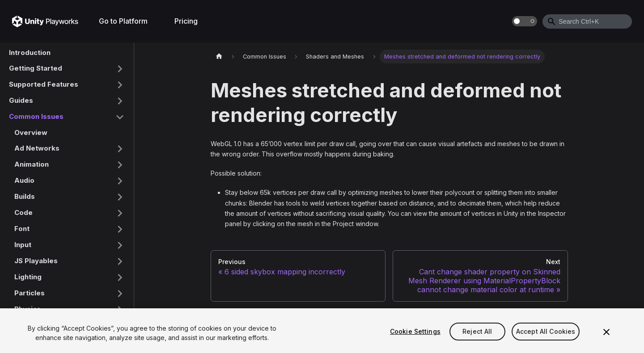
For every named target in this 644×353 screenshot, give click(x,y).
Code (23, 212)
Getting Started (36, 68)
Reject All (477, 333)
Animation (32, 164)
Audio (24, 180)
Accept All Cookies (546, 333)
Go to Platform (123, 21)
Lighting (28, 277)
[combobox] (587, 21)
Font (22, 229)
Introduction (30, 53)
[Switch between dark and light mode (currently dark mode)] (525, 21)
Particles (30, 293)
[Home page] (219, 57)
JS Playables (36, 261)
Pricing (186, 21)
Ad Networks (37, 148)
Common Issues (36, 116)
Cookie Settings (415, 333)
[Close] (606, 333)
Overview (31, 132)
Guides (21, 100)
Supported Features (44, 84)
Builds (25, 196)
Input (23, 245)
